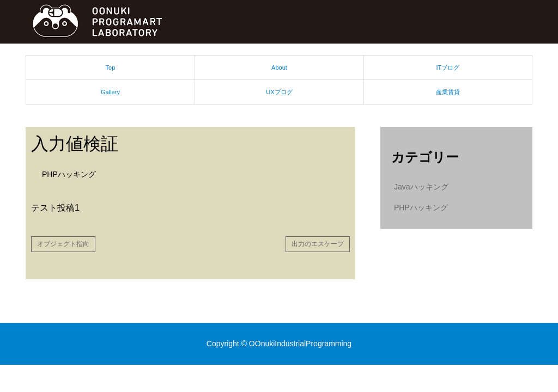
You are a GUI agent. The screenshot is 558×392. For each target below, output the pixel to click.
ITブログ (448, 68)
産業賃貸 (448, 92)
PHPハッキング (69, 174)
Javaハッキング (421, 187)
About (279, 68)
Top (111, 68)
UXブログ (279, 92)
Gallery (110, 92)
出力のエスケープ (318, 244)
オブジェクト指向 (63, 244)
